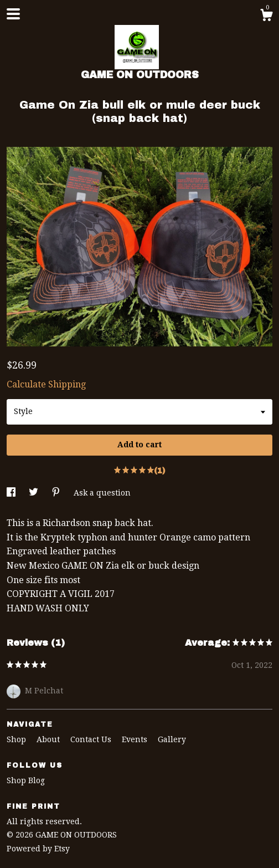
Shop (17, 739)
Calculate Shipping (46, 384)
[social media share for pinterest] (57, 493)
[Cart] (266, 17)
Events (136, 739)
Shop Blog (26, 780)
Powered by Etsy (38, 849)
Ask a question (102, 493)
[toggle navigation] (13, 14)
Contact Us (92, 739)
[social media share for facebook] (12, 493)
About (49, 739)
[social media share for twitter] (35, 493)
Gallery (172, 739)
